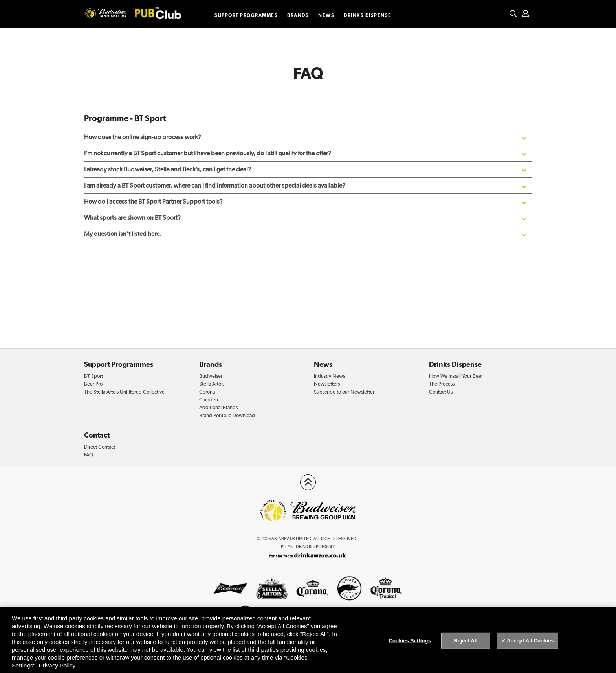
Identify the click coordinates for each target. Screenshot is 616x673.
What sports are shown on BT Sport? (306, 218)
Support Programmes (246, 15)
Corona (207, 392)
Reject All (466, 641)
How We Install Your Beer (456, 376)
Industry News (329, 376)
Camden (209, 400)
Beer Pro (93, 384)
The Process (442, 384)
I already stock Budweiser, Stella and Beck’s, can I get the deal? (306, 169)
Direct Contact (100, 447)
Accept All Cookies (530, 641)
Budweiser (211, 376)
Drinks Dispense (368, 15)
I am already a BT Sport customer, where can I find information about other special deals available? (306, 186)
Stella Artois (212, 384)
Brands (298, 15)
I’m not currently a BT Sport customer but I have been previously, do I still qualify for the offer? (306, 153)
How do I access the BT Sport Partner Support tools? (306, 202)
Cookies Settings (410, 641)
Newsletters (327, 384)
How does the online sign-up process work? (306, 137)
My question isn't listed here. (306, 234)
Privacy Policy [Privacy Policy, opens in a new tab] (57, 665)
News (326, 15)
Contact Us (441, 392)
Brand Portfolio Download (227, 415)
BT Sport (93, 376)
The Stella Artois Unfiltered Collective (124, 392)
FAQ (89, 455)
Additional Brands (218, 407)
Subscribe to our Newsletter (344, 392)
